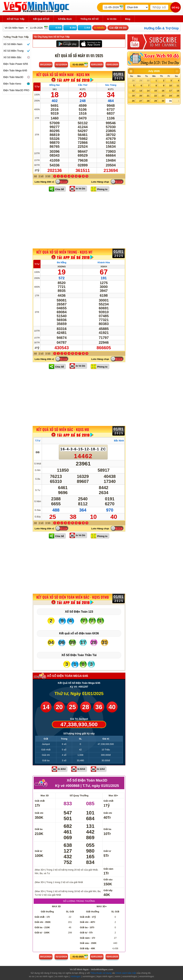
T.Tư (37, 87)
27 (141, 101)
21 (148, 96)
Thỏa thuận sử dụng (101, 973)
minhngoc (76, 976)
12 (133, 91)
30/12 (46, 65)
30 (148, 81)
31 (170, 101)
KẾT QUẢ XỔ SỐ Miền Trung (64, 252)
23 (163, 96)
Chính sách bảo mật (126, 973)
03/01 (112, 65)
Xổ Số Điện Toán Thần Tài (79, 655)
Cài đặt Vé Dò (118, 28)
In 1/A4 (101, 769)
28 (133, 81)
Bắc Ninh (119, 441)
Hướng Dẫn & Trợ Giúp (161, 28)
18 (178, 91)
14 (148, 91)
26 (133, 101)
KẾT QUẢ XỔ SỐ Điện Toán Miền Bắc (73, 597)
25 (178, 96)
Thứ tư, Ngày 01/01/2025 (79, 694)
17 (170, 91)
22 (156, 96)
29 (141, 81)
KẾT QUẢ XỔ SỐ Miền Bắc (63, 429)
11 (178, 86)
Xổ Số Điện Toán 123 (79, 612)
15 (156, 91)
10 (170, 86)
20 (141, 96)
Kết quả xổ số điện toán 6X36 (79, 633)
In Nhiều (99, 28)
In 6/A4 (81, 769)
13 (141, 91)
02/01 (97, 65)
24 (170, 96)
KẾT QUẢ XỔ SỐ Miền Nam (63, 75)
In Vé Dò (80, 189)
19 (133, 96)
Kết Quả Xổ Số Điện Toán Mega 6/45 (79, 683)
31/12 (61, 65)
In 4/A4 (62, 769)
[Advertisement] (79, 220)
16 (163, 91)
